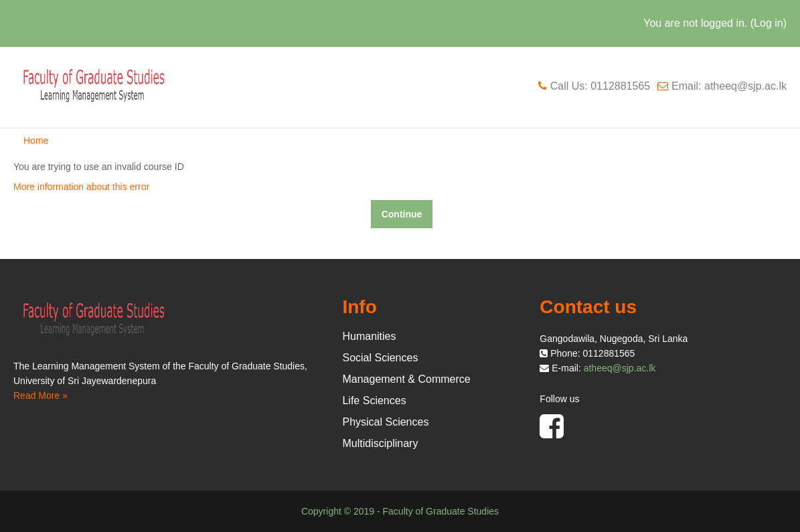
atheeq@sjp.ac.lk (620, 368)
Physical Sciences (385, 422)
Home (36, 141)
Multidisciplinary (380, 443)
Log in (769, 23)
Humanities (369, 336)
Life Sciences (374, 401)
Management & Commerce (406, 379)
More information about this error (81, 187)
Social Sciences (380, 358)
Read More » (41, 395)
